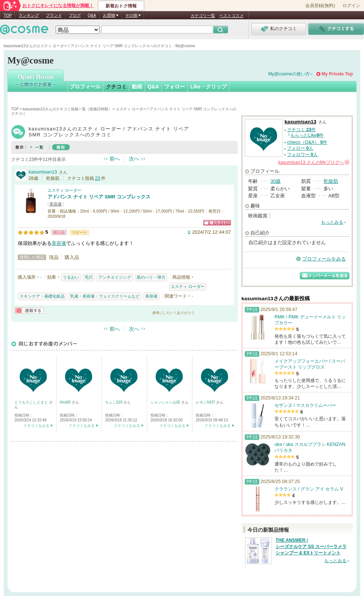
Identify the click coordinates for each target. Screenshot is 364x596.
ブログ (75, 15)
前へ (115, 159)
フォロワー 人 (302, 155)
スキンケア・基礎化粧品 (42, 296)
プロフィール (85, 87)
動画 (137, 87)
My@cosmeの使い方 (289, 74)
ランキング (29, 15)
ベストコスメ (231, 16)
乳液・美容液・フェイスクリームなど (105, 296)
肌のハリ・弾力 (151, 277)
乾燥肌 (331, 181)
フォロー (175, 87)
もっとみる (332, 222)
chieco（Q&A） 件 (307, 142)
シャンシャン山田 (166, 402)
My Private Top (337, 74)
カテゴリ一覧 (203, 16)
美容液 (56, 204)
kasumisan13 (43, 172)
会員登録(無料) (320, 6)
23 (98, 178)
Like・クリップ (208, 87)
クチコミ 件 (301, 130)
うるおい (71, 277)
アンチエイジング (115, 277)
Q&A (92, 15)
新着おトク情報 (121, 6)
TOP (8, 15)
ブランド (54, 15)
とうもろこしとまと (32, 402)
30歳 (275, 181)
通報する (29, 310)
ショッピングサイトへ (217, 223)
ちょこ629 (114, 402)
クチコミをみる (36, 426)
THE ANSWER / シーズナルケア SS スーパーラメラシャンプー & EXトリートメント (311, 547)
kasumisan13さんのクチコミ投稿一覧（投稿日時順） (67, 109)
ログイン (351, 6)
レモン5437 (206, 402)
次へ (134, 159)
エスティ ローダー (64, 190)
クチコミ (116, 87)
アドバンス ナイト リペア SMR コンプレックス (99, 197)
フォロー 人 (300, 148)
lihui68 (66, 402)
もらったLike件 (307, 135)
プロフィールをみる (324, 259)
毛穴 (89, 277)
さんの (314, 162)
